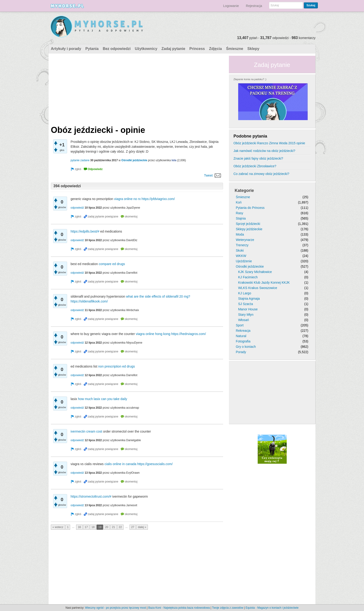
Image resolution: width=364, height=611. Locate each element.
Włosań (244, 320)
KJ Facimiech (248, 277)
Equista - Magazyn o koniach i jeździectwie (272, 608)
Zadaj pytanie (173, 49)
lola (174, 160)
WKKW (241, 256)
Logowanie (231, 6)
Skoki (240, 250)
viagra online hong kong (153, 334)
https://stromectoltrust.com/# (91, 496)
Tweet (208, 175)
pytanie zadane (80, 160)
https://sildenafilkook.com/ (89, 301)
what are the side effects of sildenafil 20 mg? (158, 296)
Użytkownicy (146, 49)
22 (120, 527)
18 (93, 527)
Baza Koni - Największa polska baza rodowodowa (179, 608)
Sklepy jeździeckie (249, 229)
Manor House (248, 309)
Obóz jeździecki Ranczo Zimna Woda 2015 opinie (269, 143)
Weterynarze (245, 240)
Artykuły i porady (66, 49)
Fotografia (243, 341)
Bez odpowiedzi (117, 49)
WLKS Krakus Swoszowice (258, 288)
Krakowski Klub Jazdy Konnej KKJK (264, 283)
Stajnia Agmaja (249, 299)
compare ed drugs (112, 264)
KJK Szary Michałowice (255, 272)
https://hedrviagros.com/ (189, 334)
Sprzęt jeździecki (248, 224)
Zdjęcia (216, 49)
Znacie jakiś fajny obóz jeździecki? (258, 158)
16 (79, 527)
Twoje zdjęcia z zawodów (228, 608)
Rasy (240, 213)
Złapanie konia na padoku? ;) (250, 79)
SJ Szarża (246, 304)
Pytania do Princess (250, 208)
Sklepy (253, 49)
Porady (241, 352)
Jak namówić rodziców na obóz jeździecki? (264, 151)
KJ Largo (245, 293)
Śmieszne (235, 49)
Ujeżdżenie (244, 261)
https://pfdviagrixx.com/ (158, 199)
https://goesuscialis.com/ (155, 464)
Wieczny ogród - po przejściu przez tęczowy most (115, 608)
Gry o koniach (246, 347)
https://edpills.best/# (85, 231)
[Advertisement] (137, 88)
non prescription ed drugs (117, 366)
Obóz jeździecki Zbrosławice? (255, 166)
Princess (197, 49)
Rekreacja (243, 331)
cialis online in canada (120, 464)
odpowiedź (77, 208)
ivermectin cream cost (86, 431)
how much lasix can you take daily (103, 399)
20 (107, 527)
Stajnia (241, 218)
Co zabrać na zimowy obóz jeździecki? (261, 174)
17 (86, 527)
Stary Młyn (246, 315)
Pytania (92, 49)
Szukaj (311, 5)
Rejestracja (254, 6)
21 (113, 527)
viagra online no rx (127, 199)
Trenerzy (242, 245)
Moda (240, 234)
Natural (241, 336)
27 (133, 527)
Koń (239, 202)
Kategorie (244, 191)
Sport (240, 325)
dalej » (142, 527)
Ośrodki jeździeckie (134, 160)
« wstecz (58, 527)
